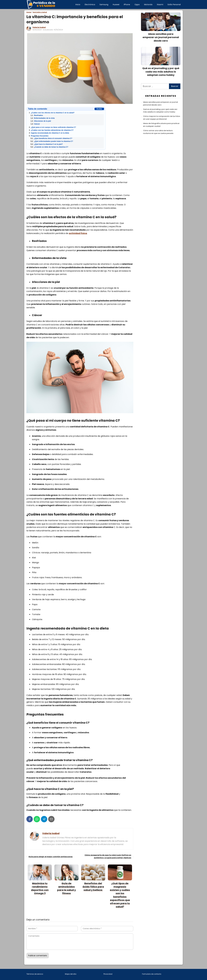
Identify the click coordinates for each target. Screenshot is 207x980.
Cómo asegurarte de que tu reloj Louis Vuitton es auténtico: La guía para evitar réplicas (108, 856)
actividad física (78, 233)
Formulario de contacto (152, 974)
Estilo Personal (174, 4)
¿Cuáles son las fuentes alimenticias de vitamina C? (51, 130)
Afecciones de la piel (41, 121)
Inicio (78, 4)
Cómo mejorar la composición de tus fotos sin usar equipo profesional (162, 118)
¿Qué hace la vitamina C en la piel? (47, 144)
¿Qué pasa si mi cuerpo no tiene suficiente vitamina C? (52, 127)
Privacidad (108, 974)
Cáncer (35, 124)
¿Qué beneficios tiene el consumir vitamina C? (51, 138)
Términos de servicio (35, 974)
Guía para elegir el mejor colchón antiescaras (51, 857)
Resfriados (37, 115)
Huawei (116, 4)
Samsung (104, 4)
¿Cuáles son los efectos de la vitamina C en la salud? (52, 113)
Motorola (148, 4)
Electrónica (90, 4)
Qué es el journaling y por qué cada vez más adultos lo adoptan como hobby (160, 111)
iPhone (127, 4)
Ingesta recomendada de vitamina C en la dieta (49, 133)
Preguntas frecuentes (39, 136)
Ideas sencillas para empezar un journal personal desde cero (160, 103)
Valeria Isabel (39, 27)
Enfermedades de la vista (43, 118)
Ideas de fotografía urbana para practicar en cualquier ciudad (161, 125)
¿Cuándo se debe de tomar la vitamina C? (49, 147)
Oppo (137, 4)
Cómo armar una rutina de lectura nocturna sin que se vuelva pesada (158, 132)
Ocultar (99, 109)
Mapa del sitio (71, 974)
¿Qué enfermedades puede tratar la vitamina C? (52, 141)
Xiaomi (160, 4)
